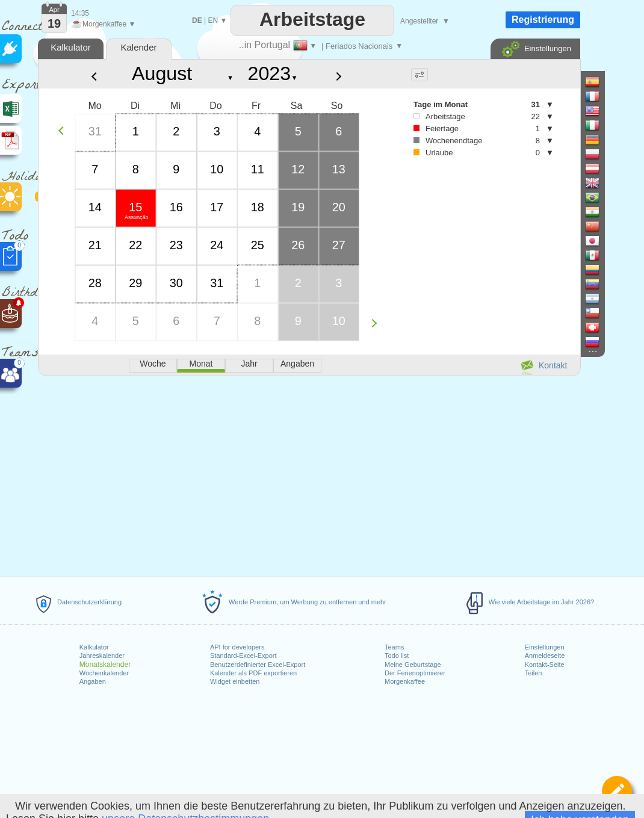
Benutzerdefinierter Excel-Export (258, 665)
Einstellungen (545, 647)
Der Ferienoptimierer (415, 673)
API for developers (237, 647)
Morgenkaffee (405, 681)
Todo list (397, 655)
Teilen (534, 673)
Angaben (93, 681)
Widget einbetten (235, 681)
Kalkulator (94, 647)
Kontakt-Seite (545, 665)
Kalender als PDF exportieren (253, 673)
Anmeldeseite (545, 655)
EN (213, 20)
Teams (394, 647)
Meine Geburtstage (413, 665)
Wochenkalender (104, 673)
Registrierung (543, 20)
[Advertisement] (309, 474)
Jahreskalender (102, 655)
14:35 (80, 13)
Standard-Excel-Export (243, 655)
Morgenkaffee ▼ (103, 24)
